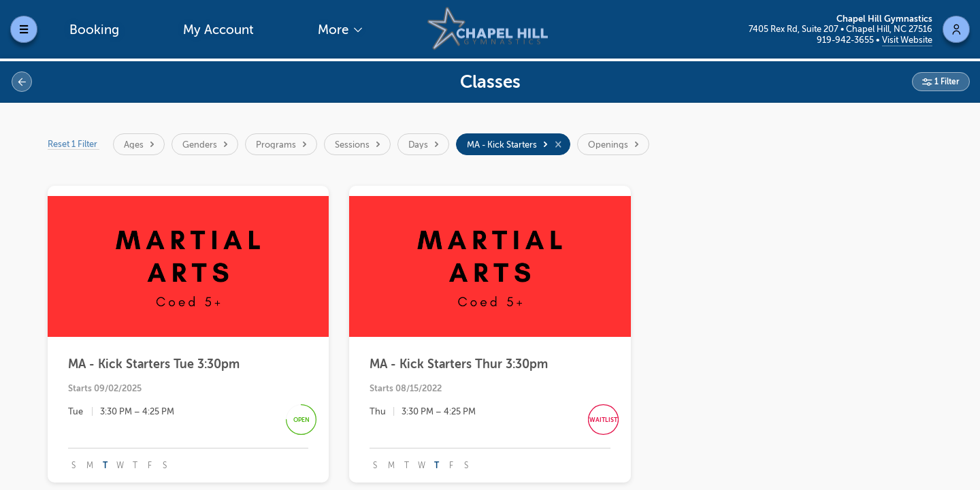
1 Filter (946, 82)
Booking (94, 30)
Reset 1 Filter (73, 144)
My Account (218, 30)
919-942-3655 (846, 40)
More (335, 30)
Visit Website (907, 40)
